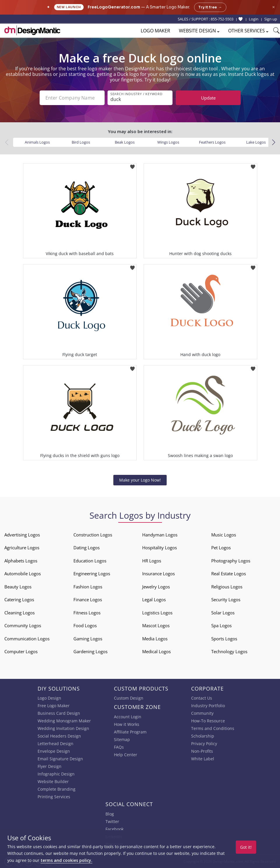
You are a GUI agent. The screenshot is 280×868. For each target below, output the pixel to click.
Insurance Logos (159, 574)
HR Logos (152, 561)
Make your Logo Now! (140, 480)
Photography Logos (231, 561)
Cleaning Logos (20, 613)
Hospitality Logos (160, 548)
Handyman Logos (160, 535)
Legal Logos (154, 599)
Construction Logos (93, 535)
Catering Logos (19, 599)
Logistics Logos (157, 613)
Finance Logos (88, 599)
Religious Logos (227, 587)
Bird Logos (81, 142)
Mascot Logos (156, 625)
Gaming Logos (88, 639)
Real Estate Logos (229, 574)
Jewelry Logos (156, 587)
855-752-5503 (222, 19)
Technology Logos (229, 651)
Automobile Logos (23, 574)
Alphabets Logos (21, 561)
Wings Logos (168, 142)
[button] (273, 142)
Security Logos (226, 599)
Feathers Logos (212, 142)
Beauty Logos (18, 587)
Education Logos (90, 561)
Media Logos (155, 639)
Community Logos (23, 625)
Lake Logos (256, 142)
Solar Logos (223, 613)
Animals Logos (37, 142)
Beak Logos (125, 142)
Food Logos (85, 625)
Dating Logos (87, 548)
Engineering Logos (92, 574)
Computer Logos (21, 651)
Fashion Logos (88, 587)
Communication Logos (27, 639)
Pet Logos (221, 548)
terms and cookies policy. (66, 860)
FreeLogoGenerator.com (114, 7)
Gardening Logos (90, 651)
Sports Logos (224, 639)
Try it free (210, 7)
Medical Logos (156, 651)
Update (208, 98)
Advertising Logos (22, 535)
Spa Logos (221, 625)
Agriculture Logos (22, 548)
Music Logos (224, 535)
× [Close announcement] (273, 7)
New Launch (69, 7)
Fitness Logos (87, 613)
